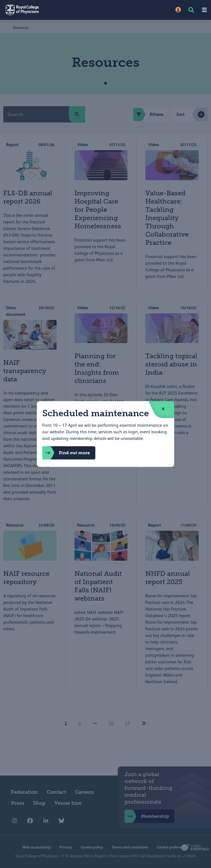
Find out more (66, 453)
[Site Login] (178, 10)
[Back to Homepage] (53, 10)
